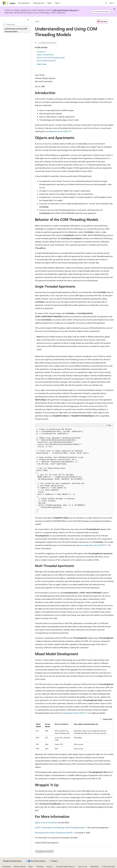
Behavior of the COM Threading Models (51, 58)
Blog (30, 866)
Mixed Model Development (46, 61)
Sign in (112, 3)
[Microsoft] (4, 3)
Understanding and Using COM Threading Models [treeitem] (16, 30)
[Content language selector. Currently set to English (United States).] (12, 861)
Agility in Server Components (47, 822)
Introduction (41, 52)
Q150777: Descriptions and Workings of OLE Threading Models (60, 827)
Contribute (40, 866)
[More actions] (111, 21)
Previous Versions (20, 866)
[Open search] (106, 3)
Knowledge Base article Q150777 (57, 131)
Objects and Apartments (45, 55)
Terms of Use (83, 866)
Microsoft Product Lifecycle (65, 10)
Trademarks (94, 866)
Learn (37, 21)
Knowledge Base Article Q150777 (73, 713)
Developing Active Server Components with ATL (54, 833)
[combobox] (16, 24)
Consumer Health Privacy (65, 866)
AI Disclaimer (6, 866)
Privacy (49, 866)
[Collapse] (28, 20)
